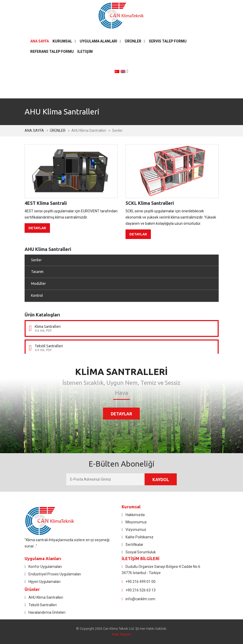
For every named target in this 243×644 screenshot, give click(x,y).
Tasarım (37, 272)
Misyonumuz (136, 522)
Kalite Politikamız (139, 537)
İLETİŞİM (85, 52)
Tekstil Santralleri (49, 346)
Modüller (38, 284)
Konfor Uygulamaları (45, 567)
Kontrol (37, 295)
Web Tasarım (121, 634)
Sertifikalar (134, 545)
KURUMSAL (62, 41)
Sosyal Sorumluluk (141, 552)
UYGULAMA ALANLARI (98, 41)
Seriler (36, 260)
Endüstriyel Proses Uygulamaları (55, 574)
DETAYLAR (37, 228)
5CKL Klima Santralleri (150, 203)
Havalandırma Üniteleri (47, 612)
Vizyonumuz (136, 530)
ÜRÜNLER (133, 41)
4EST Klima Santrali (46, 203)
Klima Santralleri (48, 327)
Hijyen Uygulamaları (45, 582)
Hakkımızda (135, 515)
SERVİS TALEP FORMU (168, 41)
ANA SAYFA (40, 41)
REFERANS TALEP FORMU (52, 52)
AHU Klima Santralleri (46, 597)
